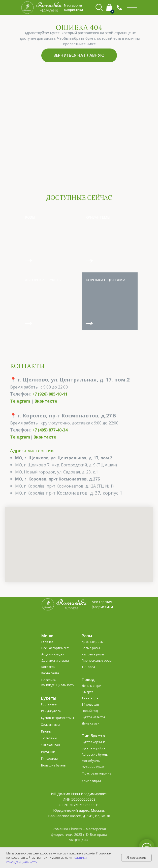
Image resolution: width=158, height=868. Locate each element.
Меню (47, 636)
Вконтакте (46, 401)
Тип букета (93, 736)
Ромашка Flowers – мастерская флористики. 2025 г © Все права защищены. (79, 834)
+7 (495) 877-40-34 (50, 430)
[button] (119, 8)
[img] (132, 8)
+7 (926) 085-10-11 (50, 394)
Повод (88, 680)
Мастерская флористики (102, 604)
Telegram (20, 401)
